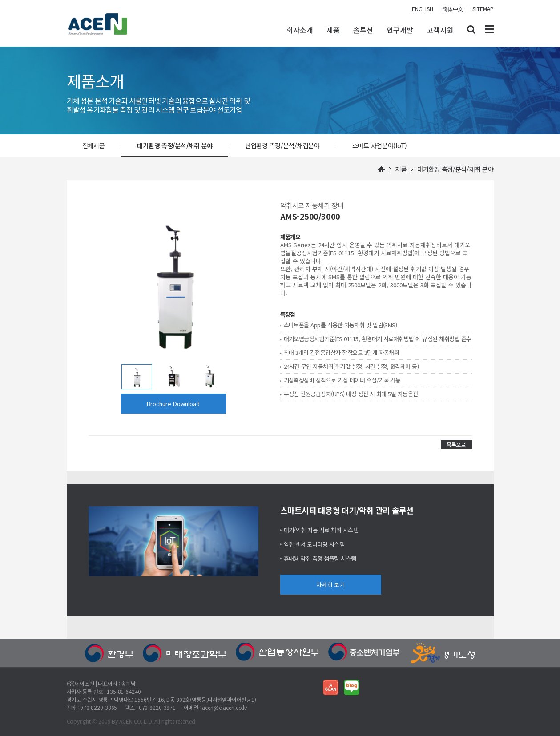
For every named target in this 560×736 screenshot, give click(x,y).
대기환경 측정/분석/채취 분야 (175, 145)
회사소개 (300, 30)
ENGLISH (423, 9)
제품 (333, 30)
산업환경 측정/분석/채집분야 (282, 145)
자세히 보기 (330, 585)
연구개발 (400, 30)
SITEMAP (483, 9)
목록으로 (456, 444)
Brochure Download (173, 404)
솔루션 (363, 30)
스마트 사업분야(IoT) (380, 145)
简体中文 (453, 9)
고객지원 (440, 30)
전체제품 (94, 145)
